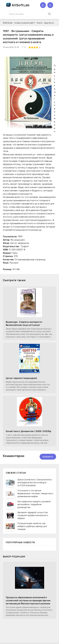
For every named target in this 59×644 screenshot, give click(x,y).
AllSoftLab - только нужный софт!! (19, 23)
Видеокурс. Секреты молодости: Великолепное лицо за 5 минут (24, 323)
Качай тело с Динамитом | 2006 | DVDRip (28, 431)
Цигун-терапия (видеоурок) (22, 378)
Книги (40, 23)
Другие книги (51, 23)
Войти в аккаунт (43, 5)
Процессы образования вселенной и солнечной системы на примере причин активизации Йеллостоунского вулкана (28, 600)
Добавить (48, 457)
